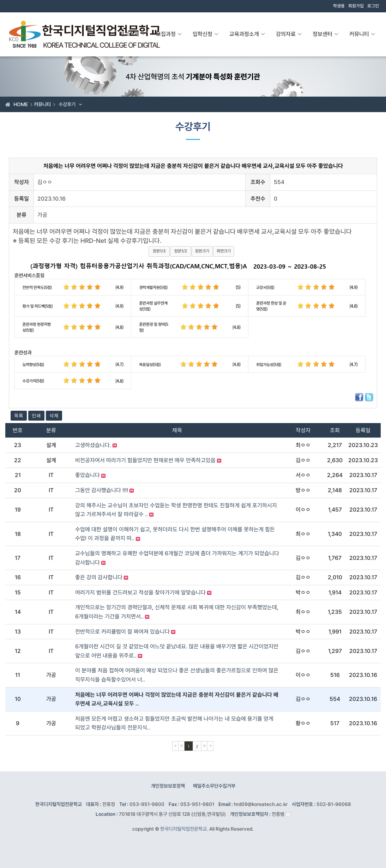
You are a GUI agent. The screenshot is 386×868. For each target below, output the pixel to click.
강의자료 (289, 34)
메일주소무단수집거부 (214, 786)
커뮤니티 (362, 34)
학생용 (339, 6)
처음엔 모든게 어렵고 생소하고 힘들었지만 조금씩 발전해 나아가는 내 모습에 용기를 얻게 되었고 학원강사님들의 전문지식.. (174, 723)
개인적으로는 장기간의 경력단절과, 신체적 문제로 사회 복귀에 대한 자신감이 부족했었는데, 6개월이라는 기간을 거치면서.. (177, 612)
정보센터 (326, 34)
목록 (19, 416)
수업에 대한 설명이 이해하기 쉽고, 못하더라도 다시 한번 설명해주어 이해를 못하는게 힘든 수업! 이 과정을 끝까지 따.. (175, 534)
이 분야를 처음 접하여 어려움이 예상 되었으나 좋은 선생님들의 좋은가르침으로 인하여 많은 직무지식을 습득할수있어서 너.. (177, 675)
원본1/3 (159, 251)
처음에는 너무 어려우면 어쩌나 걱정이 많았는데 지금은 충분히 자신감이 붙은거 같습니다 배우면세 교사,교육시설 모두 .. (177, 699)
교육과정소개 (247, 34)
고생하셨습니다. (96, 445)
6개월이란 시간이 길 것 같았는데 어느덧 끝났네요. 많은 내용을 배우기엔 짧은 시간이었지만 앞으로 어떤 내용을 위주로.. (177, 651)
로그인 (373, 6)
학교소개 (132, 34)
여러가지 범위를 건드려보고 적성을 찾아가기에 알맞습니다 (143, 592)
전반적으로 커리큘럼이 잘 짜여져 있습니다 (125, 632)
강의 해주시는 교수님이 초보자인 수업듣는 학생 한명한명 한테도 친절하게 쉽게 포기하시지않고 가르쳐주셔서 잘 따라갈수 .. (176, 510)
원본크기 (202, 251)
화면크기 (224, 251)
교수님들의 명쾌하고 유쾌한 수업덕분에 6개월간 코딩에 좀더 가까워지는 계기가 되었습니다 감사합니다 (177, 558)
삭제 (54, 416)
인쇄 (36, 416)
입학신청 (206, 34)
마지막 (210, 746)
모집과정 (169, 34)
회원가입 (356, 6)
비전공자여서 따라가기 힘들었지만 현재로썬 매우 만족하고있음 (148, 460)
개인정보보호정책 (168, 786)
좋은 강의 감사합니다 (102, 577)
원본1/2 (181, 251)
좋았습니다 (90, 475)
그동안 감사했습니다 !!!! (104, 490)
